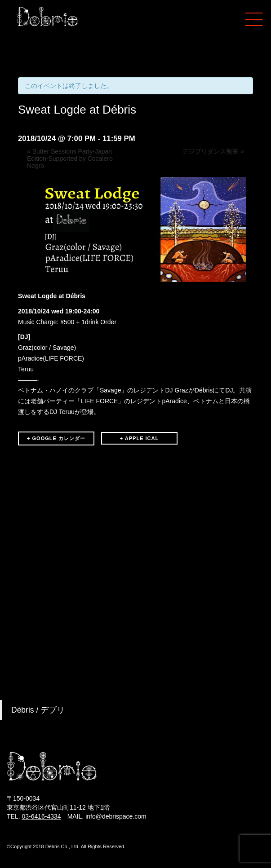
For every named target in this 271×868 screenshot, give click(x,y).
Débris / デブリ (38, 710)
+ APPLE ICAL (139, 438)
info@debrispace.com (116, 816)
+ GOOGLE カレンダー (56, 438)
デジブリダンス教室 (213, 151)
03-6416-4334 (41, 816)
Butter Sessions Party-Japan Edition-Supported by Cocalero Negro (70, 159)
